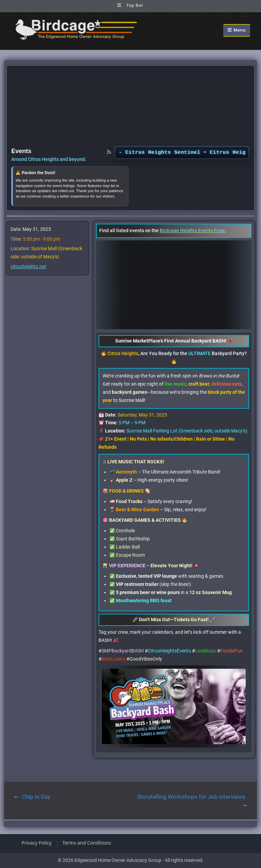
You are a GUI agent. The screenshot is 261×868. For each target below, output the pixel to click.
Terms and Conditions (87, 843)
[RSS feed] (109, 152)
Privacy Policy (37, 843)
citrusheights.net (28, 266)
